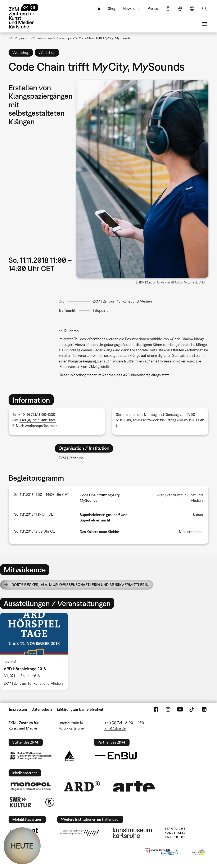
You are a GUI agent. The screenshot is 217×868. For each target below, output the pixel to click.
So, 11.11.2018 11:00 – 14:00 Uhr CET (41, 495)
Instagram (168, 709)
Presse (153, 8)
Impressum (18, 709)
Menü (204, 24)
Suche (204, 9)
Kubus (198, 515)
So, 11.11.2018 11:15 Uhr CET (35, 514)
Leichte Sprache (168, 9)
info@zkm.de (115, 728)
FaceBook (156, 709)
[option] (36, 651)
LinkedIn (204, 709)
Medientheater (191, 532)
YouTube (180, 709)
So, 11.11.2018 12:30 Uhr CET (35, 531)
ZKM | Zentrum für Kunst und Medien (122, 301)
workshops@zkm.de (41, 426)
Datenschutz (42, 709)
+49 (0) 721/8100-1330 (37, 415)
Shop (112, 8)
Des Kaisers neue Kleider (99, 532)
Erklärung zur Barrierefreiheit (80, 709)
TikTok (192, 709)
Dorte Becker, (80, 585)
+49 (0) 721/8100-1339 (38, 420)
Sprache (192, 9)
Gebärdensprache (180, 9)
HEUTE (22, 846)
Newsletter (132, 8)
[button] (142, 179)
